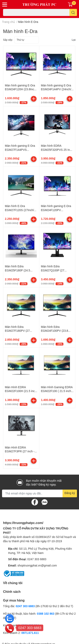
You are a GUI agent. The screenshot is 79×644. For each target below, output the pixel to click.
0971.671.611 (30, 633)
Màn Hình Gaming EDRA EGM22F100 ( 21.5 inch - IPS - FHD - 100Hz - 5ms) (57, 391)
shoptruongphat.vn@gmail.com (37, 565)
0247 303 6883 (37, 559)
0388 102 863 (46, 614)
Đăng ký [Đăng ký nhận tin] (70, 493)
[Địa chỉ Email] (39, 493)
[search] (73, 12)
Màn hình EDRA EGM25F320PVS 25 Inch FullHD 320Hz (57, 150)
